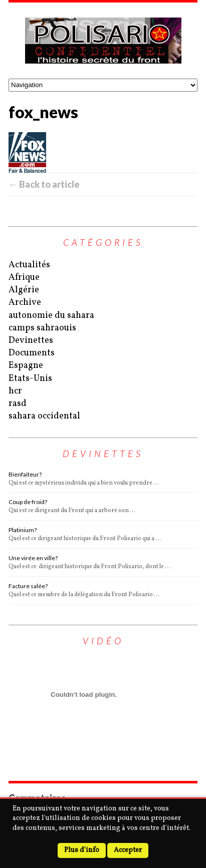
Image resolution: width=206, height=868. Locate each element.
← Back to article (44, 184)
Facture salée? (28, 586)
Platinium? (23, 530)
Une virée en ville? (33, 558)
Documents (32, 353)
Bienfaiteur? (25, 474)
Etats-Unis (30, 379)
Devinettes (31, 341)
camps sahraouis (42, 328)
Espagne (26, 366)
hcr (15, 391)
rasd (18, 404)
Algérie (24, 290)
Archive (25, 303)
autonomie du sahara (51, 316)
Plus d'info (82, 850)
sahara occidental (44, 416)
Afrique (24, 278)
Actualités (29, 265)
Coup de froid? (28, 502)
